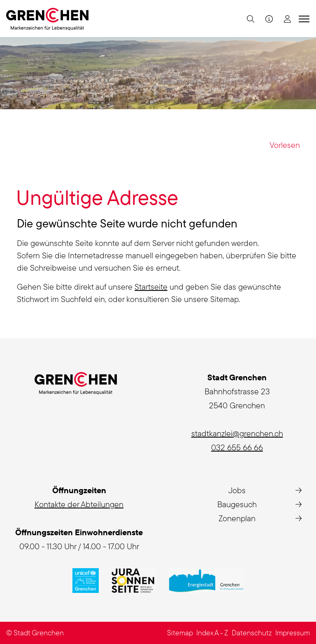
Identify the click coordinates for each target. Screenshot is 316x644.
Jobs (237, 490)
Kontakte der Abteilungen (79, 504)
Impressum (293, 633)
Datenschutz (252, 633)
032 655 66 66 (237, 447)
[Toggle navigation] (303, 19)
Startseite (151, 287)
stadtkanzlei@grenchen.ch (237, 433)
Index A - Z (212, 633)
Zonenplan (237, 518)
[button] (250, 19)
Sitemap (180, 633)
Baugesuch (237, 504)
